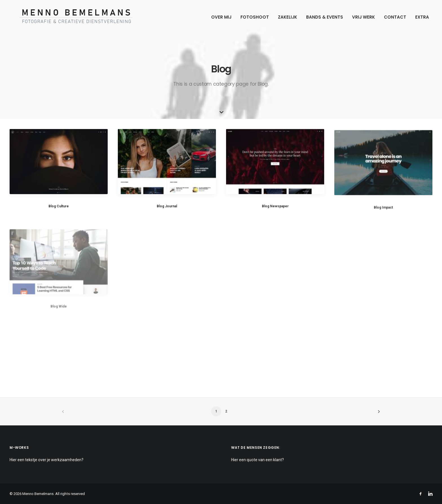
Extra (422, 17)
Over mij (221, 17)
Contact (395, 17)
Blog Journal (167, 207)
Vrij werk (363, 17)
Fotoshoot (255, 17)
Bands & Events (325, 17)
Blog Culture (59, 206)
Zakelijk (288, 17)
